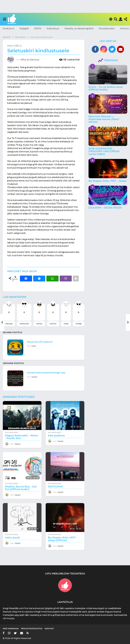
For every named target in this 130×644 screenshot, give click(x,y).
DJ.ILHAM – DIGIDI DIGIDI (105, 208)
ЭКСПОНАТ (55, 487)
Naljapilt (24, 29)
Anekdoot (8, 29)
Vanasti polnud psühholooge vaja (51, 372)
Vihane (79, 324)
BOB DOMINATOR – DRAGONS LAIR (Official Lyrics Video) (104, 151)
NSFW (38, 29)
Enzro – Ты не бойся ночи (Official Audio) (106, 88)
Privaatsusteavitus (32, 629)
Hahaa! (39, 324)
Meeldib (9, 324)
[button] (5, 19)
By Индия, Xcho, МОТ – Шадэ (107, 181)
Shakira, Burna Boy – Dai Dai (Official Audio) (21, 488)
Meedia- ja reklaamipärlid (79, 29)
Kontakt (49, 629)
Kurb (66, 324)
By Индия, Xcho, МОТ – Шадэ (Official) (63, 539)
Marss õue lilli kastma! (43, 342)
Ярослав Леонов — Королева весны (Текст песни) (104, 119)
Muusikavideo (107, 29)
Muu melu (15, 46)
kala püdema (56, 436)
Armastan (24, 324)
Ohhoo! (53, 324)
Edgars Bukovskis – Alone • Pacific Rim (21, 437)
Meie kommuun (11, 629)
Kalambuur (53, 29)
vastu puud (12, 538)
